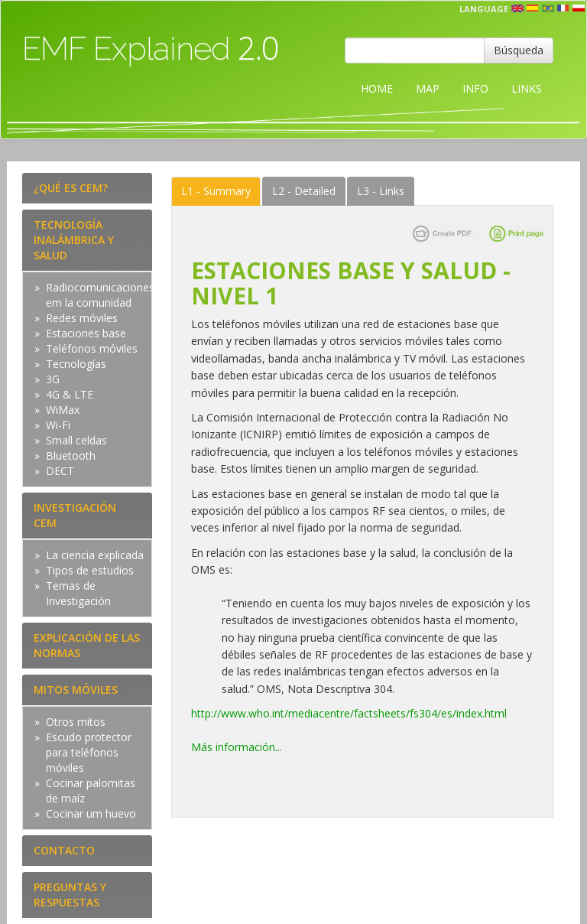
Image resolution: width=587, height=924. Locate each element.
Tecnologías (76, 364)
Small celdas (76, 440)
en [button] (517, 8)
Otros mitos (76, 722)
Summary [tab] (216, 191)
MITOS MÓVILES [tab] (76, 690)
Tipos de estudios (90, 570)
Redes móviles (82, 318)
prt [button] (548, 8)
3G (53, 379)
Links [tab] (381, 191)
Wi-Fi (58, 425)
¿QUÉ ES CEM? (71, 188)
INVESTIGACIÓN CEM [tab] (75, 515)
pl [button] (579, 8)
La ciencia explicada (95, 555)
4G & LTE (70, 394)
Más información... (237, 747)
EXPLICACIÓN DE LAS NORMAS (87, 645)
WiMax (63, 410)
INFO (475, 88)
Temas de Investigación (78, 593)
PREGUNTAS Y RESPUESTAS (70, 895)
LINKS (527, 88)
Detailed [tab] (304, 191)
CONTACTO (64, 850)
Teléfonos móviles (92, 348)
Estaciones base (86, 333)
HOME (377, 88)
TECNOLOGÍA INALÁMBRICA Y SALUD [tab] (74, 240)
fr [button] (563, 8)
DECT (60, 471)
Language (484, 9)
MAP (428, 88)
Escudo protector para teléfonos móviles (89, 752)
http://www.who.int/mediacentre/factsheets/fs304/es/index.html (349, 713)
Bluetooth (71, 455)
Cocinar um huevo (91, 813)
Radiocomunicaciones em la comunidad (100, 295)
